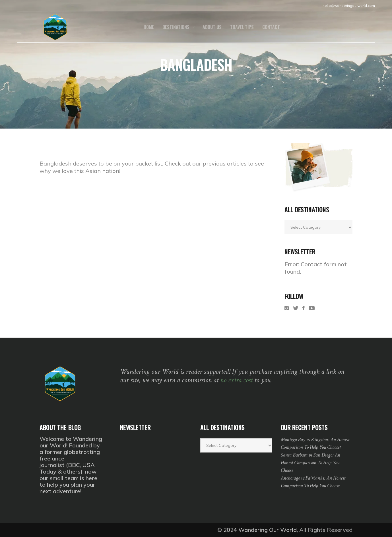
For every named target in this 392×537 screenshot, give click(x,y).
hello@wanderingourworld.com (349, 6)
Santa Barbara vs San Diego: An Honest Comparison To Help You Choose (310, 463)
